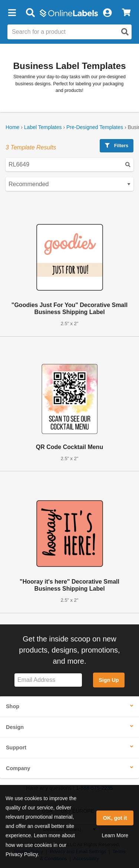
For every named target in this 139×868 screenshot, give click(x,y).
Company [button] (18, 768)
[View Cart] (126, 13)
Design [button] (15, 727)
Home (12, 127)
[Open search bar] (30, 13)
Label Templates (43, 127)
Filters (117, 146)
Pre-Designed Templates (95, 127)
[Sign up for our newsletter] (48, 680)
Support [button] (16, 747)
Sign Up (109, 680)
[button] (12, 13)
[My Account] (107, 13)
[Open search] (125, 32)
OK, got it (115, 818)
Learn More (115, 835)
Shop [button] (13, 706)
